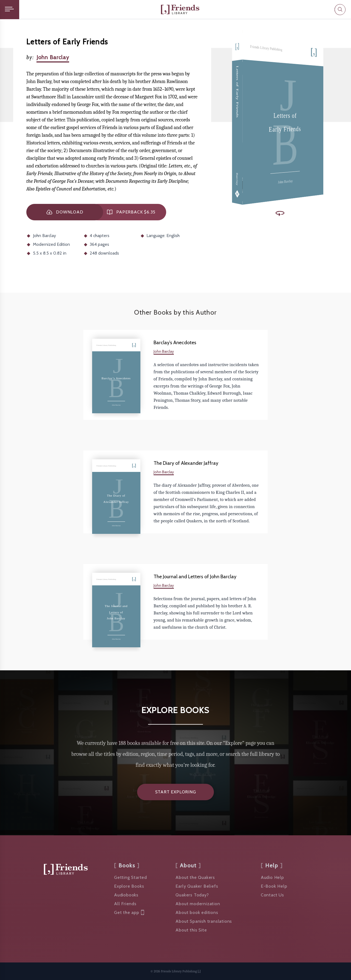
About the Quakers (195, 877)
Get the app (129, 913)
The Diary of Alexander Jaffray (186, 463)
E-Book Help (274, 886)
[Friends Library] (180, 9)
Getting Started (131, 877)
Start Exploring (176, 792)
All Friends (125, 904)
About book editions (197, 912)
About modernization (198, 904)
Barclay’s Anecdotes (175, 343)
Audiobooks (126, 895)
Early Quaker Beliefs (197, 886)
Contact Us (272, 895)
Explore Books (129, 886)
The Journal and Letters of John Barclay (195, 577)
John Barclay (53, 57)
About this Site (191, 930)
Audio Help (272, 877)
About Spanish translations (204, 921)
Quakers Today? (192, 895)
